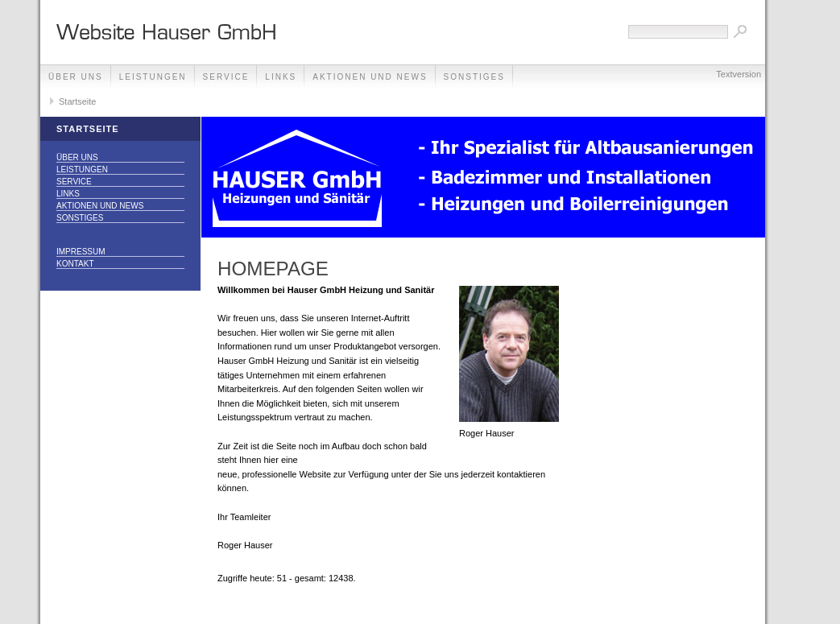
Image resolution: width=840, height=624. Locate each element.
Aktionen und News (370, 77)
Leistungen (153, 77)
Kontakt (75, 264)
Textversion (739, 74)
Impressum (81, 252)
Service (226, 77)
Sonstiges (474, 77)
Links (281, 77)
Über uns (76, 77)
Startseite (77, 101)
